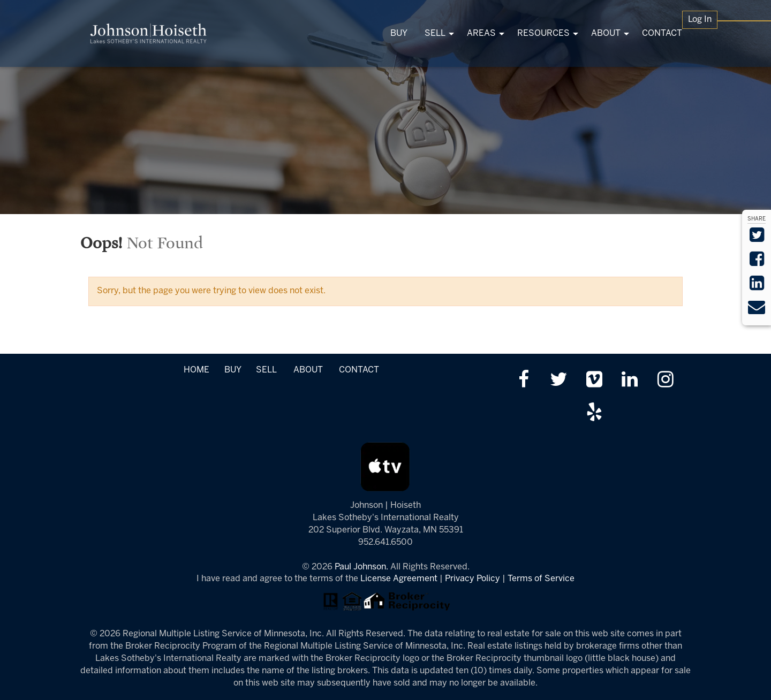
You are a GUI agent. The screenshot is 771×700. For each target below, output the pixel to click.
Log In (700, 20)
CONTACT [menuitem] (662, 33)
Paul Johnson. (361, 567)
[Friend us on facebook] (523, 381)
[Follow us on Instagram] (665, 381)
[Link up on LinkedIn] (630, 381)
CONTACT (359, 370)
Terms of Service (541, 579)
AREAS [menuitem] (481, 33)
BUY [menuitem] (399, 33)
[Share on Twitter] (757, 238)
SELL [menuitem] (435, 33)
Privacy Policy (473, 579)
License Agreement (399, 579)
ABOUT (308, 370)
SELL (266, 370)
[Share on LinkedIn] (757, 287)
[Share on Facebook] (757, 262)
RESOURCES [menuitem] (543, 33)
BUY (233, 370)
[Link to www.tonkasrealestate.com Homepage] (149, 33)
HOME (196, 370)
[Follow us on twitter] (559, 381)
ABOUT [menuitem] (606, 33)
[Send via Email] (757, 311)
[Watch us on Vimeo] (594, 381)
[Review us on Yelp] (594, 413)
